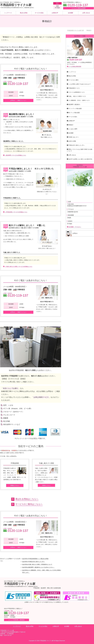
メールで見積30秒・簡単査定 (16, 620)
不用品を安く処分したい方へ (77, 145)
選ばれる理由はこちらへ (27, 499)
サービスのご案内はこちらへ (29, 504)
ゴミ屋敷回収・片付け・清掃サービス (79, 100)
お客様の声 (55, 13)
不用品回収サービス (74, 88)
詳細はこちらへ (15, 485)
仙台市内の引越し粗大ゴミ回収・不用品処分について (37, 564)
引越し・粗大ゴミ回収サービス (77, 96)
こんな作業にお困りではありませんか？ (80, 84)
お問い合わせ (86, 13)
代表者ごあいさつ (73, 137)
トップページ (8, 13)
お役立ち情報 (72, 141)
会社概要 (70, 13)
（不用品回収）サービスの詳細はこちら (16, 212)
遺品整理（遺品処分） (75, 104)
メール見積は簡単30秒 (75, 67)
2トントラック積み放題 (75, 109)
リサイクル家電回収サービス (77, 92)
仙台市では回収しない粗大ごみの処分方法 (80, 159)
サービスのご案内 (73, 80)
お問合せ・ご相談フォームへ (18, 100)
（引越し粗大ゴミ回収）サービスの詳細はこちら (19, 266)
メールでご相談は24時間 (79, 8)
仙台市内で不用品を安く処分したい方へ (33, 562)
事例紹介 (71, 125)
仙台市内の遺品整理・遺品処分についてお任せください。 (38, 567)
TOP (76, 30)
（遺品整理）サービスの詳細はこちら (15, 155)
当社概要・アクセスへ (75, 227)
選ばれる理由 (24, 13)
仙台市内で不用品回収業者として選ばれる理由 (35, 559)
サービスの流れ (39, 13)
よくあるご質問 (73, 129)
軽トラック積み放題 (74, 113)
